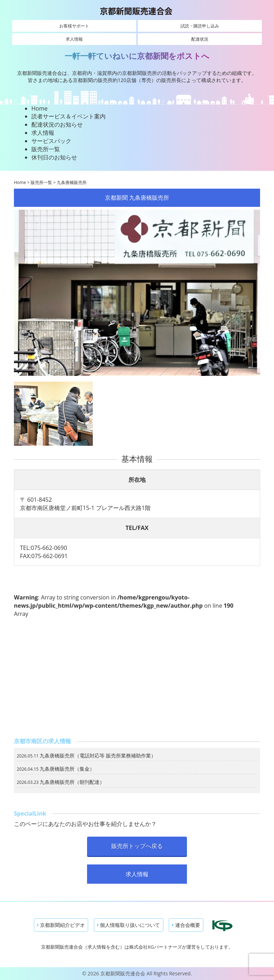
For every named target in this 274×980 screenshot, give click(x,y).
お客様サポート (74, 26)
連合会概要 (186, 925)
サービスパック (51, 141)
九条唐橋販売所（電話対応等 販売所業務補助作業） (98, 756)
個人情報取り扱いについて (129, 925)
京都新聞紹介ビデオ (61, 925)
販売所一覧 (46, 149)
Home (39, 108)
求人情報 (74, 39)
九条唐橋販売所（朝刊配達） (72, 782)
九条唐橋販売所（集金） (67, 769)
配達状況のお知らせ (57, 124)
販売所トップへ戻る (137, 846)
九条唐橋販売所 (72, 182)
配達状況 (200, 39)
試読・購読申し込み (200, 26)
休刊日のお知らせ (54, 157)
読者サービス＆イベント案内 (68, 116)
